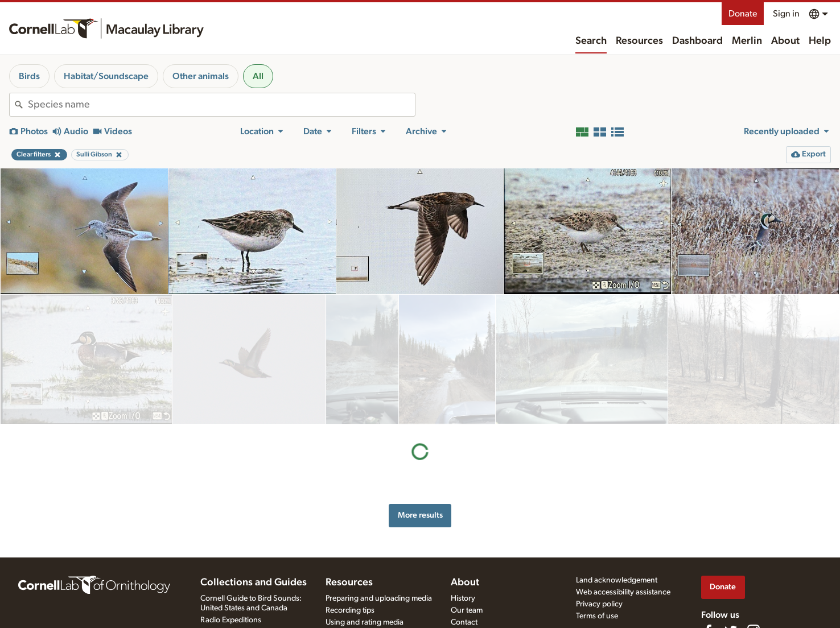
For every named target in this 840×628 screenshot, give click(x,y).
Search (591, 41)
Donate (743, 14)
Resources (639, 41)
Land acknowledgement (617, 580)
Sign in (786, 14)
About (785, 41)
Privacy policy (599, 604)
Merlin (747, 41)
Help (820, 41)
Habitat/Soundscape (106, 76)
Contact (464, 622)
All (258, 76)
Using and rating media (365, 622)
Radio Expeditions (231, 620)
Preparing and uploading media (379, 598)
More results (420, 385)
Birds (29, 76)
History (463, 598)
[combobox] (221, 105)
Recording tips (350, 610)
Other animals (201, 76)
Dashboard (697, 41)
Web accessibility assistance (623, 592)
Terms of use (597, 616)
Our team (467, 610)
